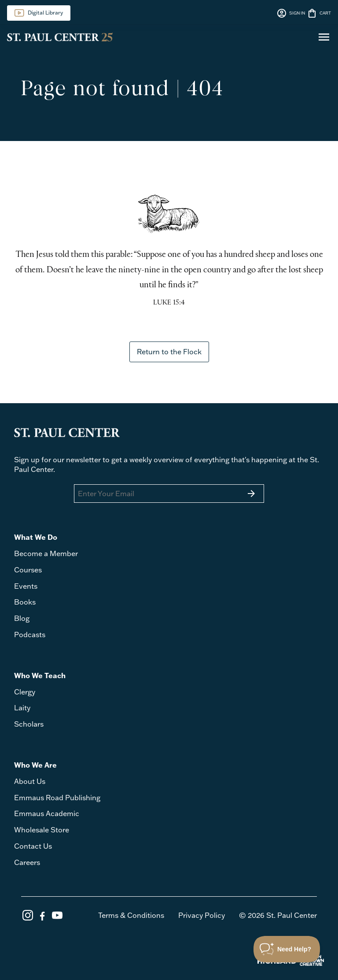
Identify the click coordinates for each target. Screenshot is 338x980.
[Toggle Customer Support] (287, 949)
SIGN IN (291, 13)
